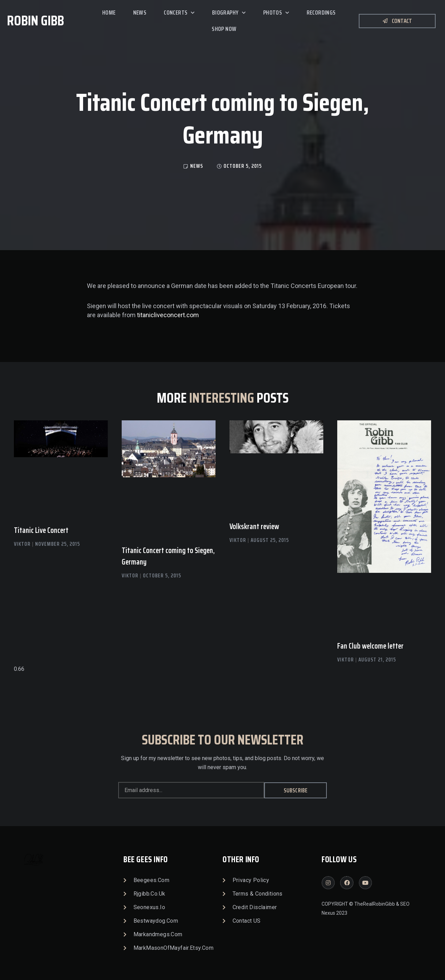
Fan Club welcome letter (370, 646)
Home (109, 13)
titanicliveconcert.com (168, 315)
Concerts (179, 13)
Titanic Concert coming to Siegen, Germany (168, 556)
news (197, 166)
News (140, 13)
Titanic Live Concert (41, 530)
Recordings (321, 13)
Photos (276, 13)
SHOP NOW (224, 29)
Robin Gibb (35, 21)
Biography (229, 13)
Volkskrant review (254, 526)
